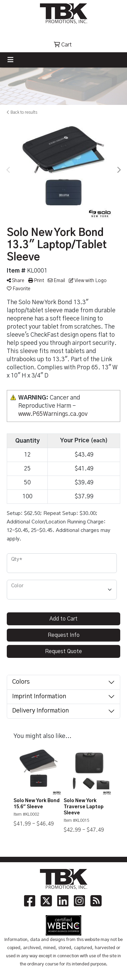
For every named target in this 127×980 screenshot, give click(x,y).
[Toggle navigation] (10, 60)
